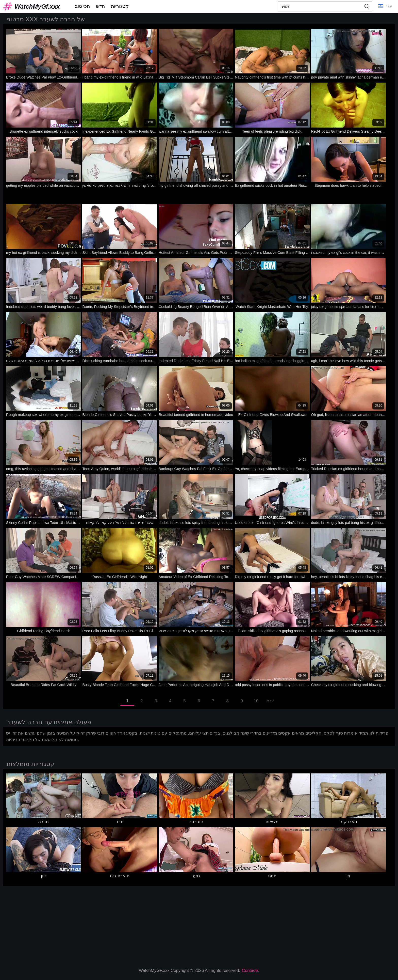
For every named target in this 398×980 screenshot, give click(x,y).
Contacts (250, 970)
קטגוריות (120, 6)
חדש (100, 6)
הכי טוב (82, 6)
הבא (270, 701)
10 (256, 701)
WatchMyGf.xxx (37, 6)
